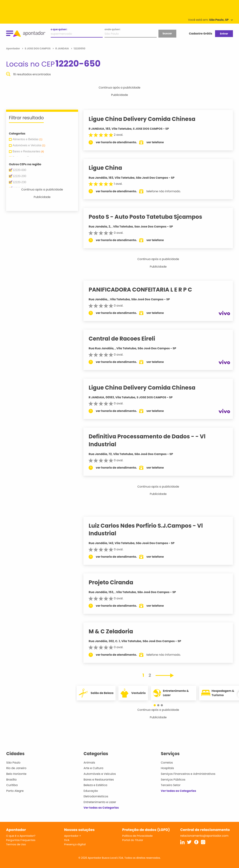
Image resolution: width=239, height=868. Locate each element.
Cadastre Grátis (201, 34)
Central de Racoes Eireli (126, 339)
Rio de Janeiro (16, 768)
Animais (89, 763)
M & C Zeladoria (115, 631)
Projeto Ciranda (115, 582)
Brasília (11, 780)
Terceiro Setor (171, 785)
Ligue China (109, 168)
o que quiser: (59, 29)
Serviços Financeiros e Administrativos (188, 774)
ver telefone (159, 142)
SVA (67, 840)
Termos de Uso (16, 844)
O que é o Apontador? (21, 836)
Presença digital (75, 844)
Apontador (13, 48)
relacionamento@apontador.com (204, 836)
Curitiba (12, 785)
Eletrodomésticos (96, 796)
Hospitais (167, 768)
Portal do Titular (133, 840)
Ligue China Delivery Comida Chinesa (146, 119)
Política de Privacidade (137, 836)
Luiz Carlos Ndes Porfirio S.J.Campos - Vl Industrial (150, 530)
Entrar (224, 34)
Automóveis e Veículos (100, 774)
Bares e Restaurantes (99, 780)
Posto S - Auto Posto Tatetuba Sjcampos (149, 217)
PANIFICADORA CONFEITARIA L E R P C (144, 290)
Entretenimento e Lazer (100, 802)
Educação (91, 791)
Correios (167, 763)
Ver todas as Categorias (101, 808)
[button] (156, 705)
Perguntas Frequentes (21, 840)
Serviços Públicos (173, 780)
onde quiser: (112, 29)
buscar (167, 33)
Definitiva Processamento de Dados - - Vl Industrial (151, 440)
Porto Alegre (15, 791)
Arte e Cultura (93, 768)
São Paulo (13, 763)
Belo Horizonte (16, 774)
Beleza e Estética (95, 785)
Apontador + (73, 836)
